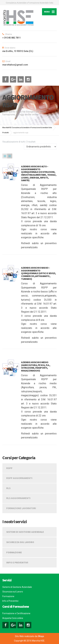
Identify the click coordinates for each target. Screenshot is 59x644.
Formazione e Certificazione (16, 613)
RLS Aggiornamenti (18, 498)
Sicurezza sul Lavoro (20, 542)
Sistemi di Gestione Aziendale (25, 532)
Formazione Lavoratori (21, 508)
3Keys (41, 636)
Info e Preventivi (17, 562)
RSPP (9, 468)
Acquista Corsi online (13, 618)
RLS (8, 488)
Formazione (14, 552)
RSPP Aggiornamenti (19, 478)
